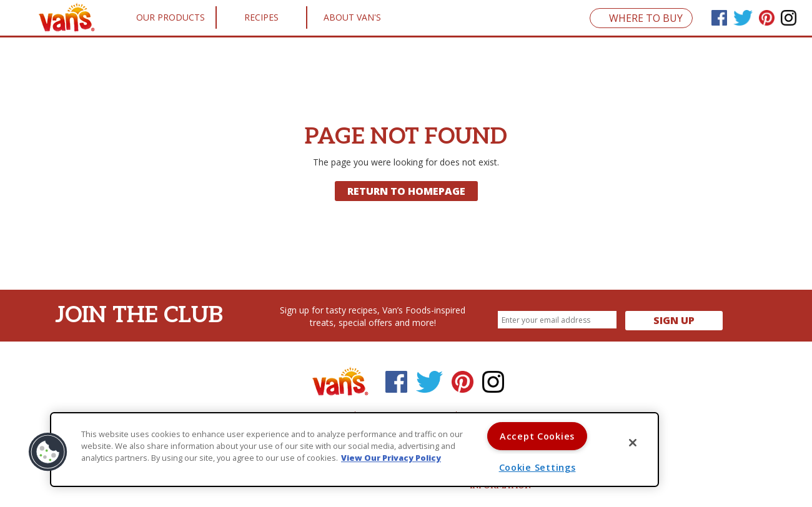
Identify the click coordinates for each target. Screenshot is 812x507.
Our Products (171, 17)
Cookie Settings (537, 467)
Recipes (261, 17)
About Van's (352, 17)
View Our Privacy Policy (391, 458)
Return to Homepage (406, 191)
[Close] (633, 443)
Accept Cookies (537, 436)
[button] (48, 452)
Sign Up (674, 320)
